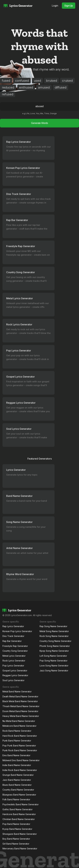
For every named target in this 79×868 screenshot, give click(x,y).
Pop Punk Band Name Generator (19, 746)
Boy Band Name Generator (16, 839)
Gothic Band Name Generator (18, 809)
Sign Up (69, 6)
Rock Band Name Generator (17, 731)
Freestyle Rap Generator (15, 646)
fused (6, 81)
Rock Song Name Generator (54, 636)
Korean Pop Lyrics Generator (17, 631)
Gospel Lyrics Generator (15, 671)
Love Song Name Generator (54, 666)
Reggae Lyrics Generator (15, 675)
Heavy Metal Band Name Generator (21, 716)
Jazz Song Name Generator (54, 671)
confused (22, 81)
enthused (26, 87)
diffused (61, 87)
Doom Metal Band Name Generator (20, 711)
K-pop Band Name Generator (17, 829)
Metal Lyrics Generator (14, 656)
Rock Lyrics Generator (14, 661)
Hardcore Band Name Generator (19, 814)
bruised (51, 81)
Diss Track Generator (13, 636)
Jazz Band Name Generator (17, 780)
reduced (8, 87)
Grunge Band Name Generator (18, 775)
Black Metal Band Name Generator (20, 701)
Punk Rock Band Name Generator (20, 750)
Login (55, 6)
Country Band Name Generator (18, 790)
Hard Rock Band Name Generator (20, 736)
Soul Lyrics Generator (13, 680)
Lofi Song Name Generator (53, 656)
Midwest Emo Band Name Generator (21, 760)
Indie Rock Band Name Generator (20, 770)
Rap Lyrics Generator (13, 626)
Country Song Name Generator (55, 641)
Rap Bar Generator (12, 641)
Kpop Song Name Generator (54, 651)
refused (8, 94)
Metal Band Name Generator (17, 691)
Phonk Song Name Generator (55, 646)
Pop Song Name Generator (54, 661)
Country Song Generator (15, 651)
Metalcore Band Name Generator (19, 726)
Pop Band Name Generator (16, 824)
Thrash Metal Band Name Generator (21, 706)
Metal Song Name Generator (54, 631)
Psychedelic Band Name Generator (21, 804)
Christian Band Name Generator (19, 819)
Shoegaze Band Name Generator (20, 834)
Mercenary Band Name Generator (20, 849)
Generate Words (39, 123)
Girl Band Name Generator (16, 844)
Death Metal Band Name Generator (20, 696)
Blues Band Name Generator (17, 785)
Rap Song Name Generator (53, 626)
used (37, 81)
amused (44, 87)
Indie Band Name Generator (17, 765)
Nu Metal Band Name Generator (19, 721)
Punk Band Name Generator (17, 741)
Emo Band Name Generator (16, 755)
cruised (67, 81)
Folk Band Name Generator (16, 799)
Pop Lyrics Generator (13, 666)
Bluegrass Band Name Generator (19, 795)
